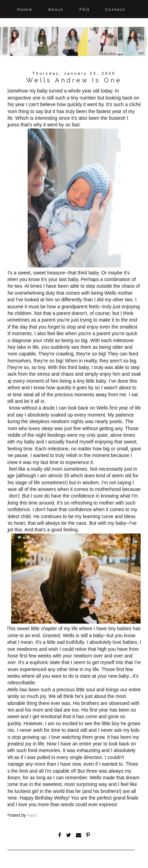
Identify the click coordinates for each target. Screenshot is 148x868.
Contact (115, 9)
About (56, 9)
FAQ (84, 9)
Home (25, 9)
